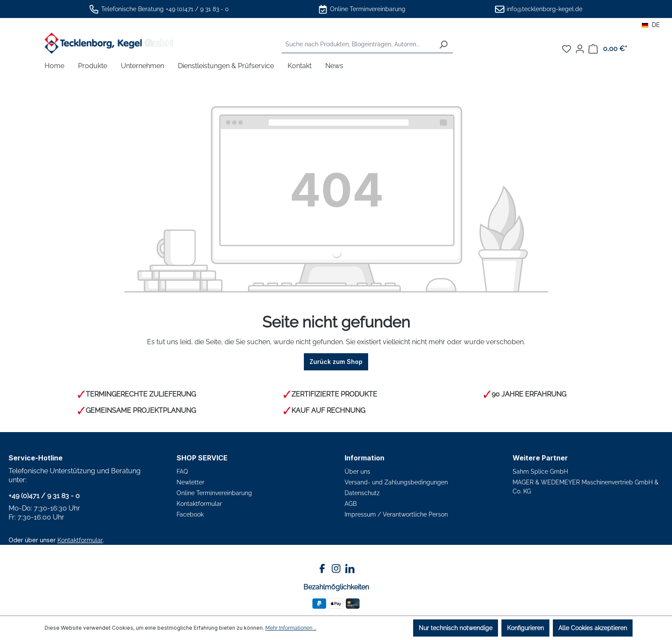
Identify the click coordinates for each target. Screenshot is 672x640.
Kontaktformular (80, 540)
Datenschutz (362, 493)
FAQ (182, 472)
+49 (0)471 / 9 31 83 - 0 (197, 9)
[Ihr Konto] (580, 49)
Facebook (190, 514)
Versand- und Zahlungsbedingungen (396, 482)
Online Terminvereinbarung (368, 9)
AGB (351, 504)
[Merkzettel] (567, 49)
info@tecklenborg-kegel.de (544, 9)
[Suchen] (443, 45)
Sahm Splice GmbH (540, 472)
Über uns (357, 472)
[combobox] (358, 45)
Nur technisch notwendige (456, 628)
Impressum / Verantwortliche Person (396, 514)
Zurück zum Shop (336, 362)
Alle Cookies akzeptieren (593, 628)
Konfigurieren (525, 628)
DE (651, 25)
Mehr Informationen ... (291, 628)
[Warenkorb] (608, 49)
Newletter (190, 482)
